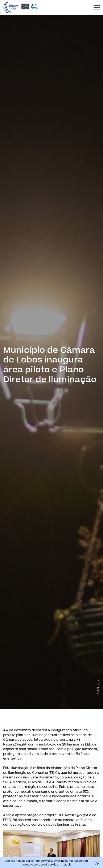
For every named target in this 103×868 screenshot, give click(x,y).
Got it (67, 865)
